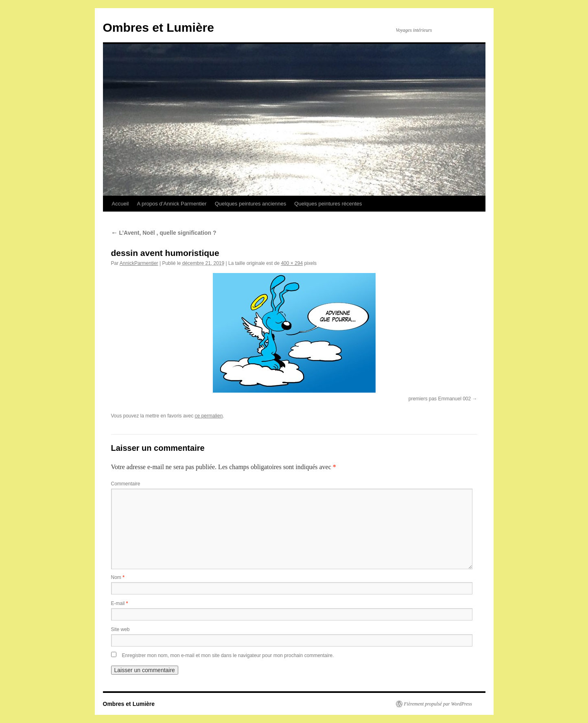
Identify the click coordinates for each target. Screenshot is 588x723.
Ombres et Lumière (158, 27)
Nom (118, 577)
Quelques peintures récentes (328, 204)
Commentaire (126, 484)
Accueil (120, 204)
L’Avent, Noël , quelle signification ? (164, 233)
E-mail (120, 603)
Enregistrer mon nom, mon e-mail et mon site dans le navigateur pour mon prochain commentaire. (228, 655)
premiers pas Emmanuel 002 (440, 399)
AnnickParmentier (139, 263)
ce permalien (209, 416)
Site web (120, 629)
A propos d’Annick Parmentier (172, 204)
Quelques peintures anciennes (251, 204)
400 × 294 (292, 263)
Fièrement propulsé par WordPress (438, 704)
